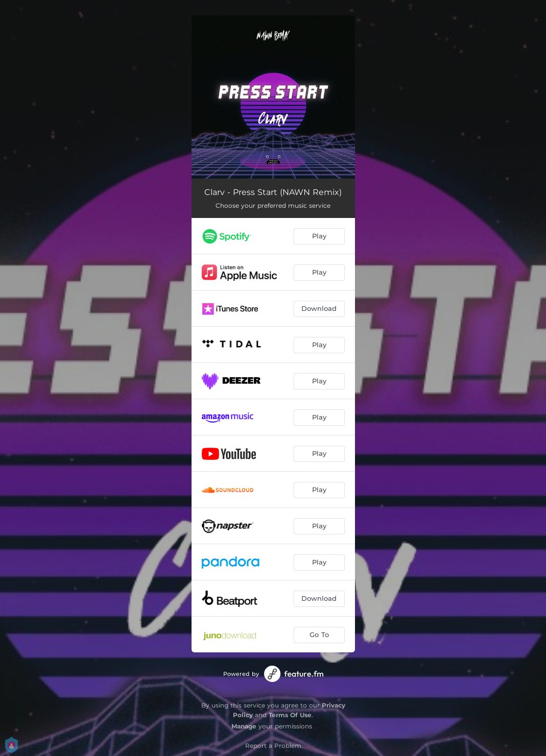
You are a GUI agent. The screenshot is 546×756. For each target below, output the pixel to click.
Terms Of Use (290, 715)
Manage (244, 726)
